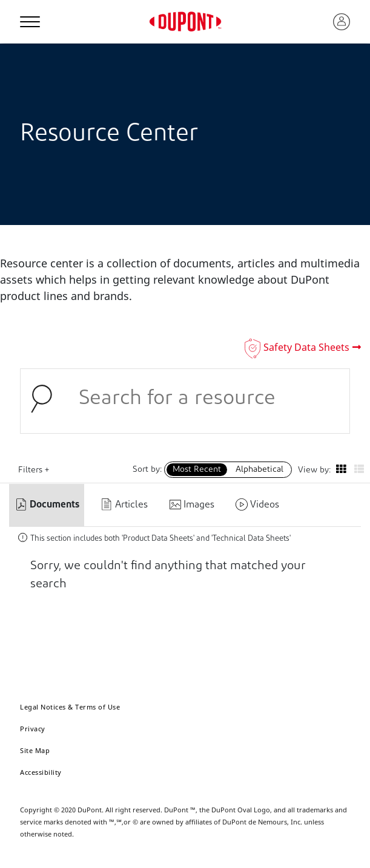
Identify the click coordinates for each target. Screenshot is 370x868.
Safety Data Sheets (306, 347)
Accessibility (41, 772)
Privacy (33, 729)
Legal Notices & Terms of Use (70, 707)
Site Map (35, 750)
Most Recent (197, 470)
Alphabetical (259, 470)
